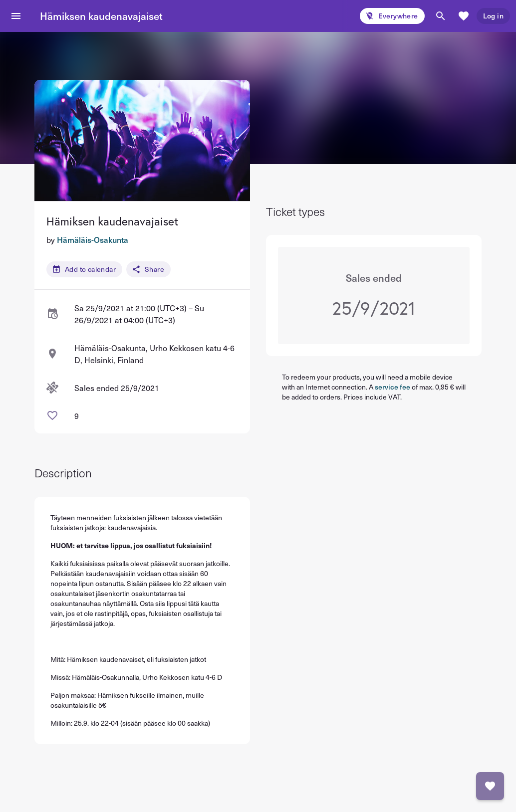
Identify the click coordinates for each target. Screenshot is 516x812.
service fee (392, 387)
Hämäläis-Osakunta (93, 239)
